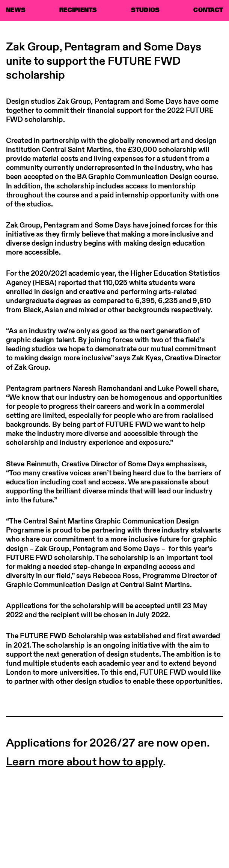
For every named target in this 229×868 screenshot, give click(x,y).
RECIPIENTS (78, 10)
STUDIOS (145, 10)
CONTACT (208, 10)
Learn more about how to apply (84, 761)
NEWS (16, 10)
